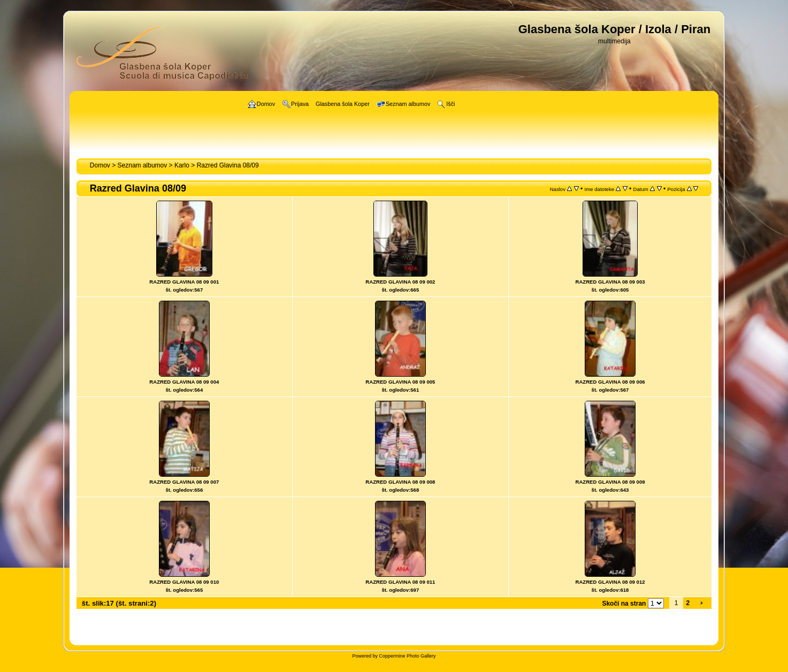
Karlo (182, 165)
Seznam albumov (143, 165)
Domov (100, 165)
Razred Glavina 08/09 (228, 165)
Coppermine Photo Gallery (407, 656)
